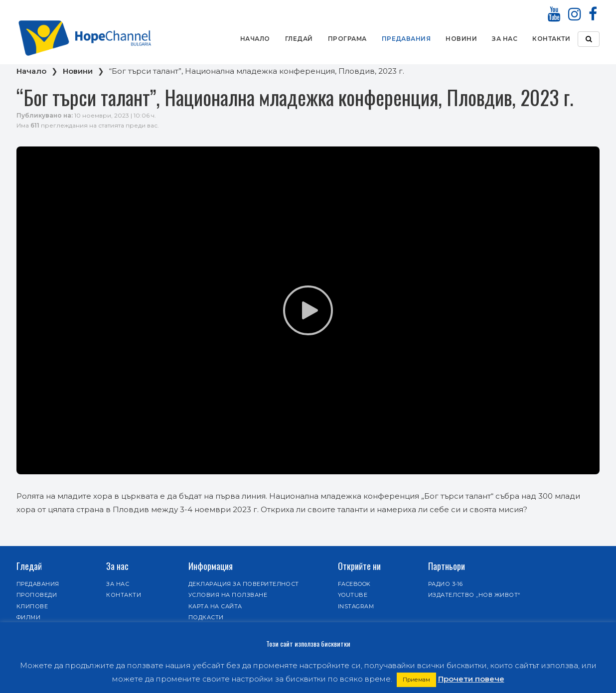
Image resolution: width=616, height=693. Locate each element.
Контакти (551, 39)
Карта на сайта (215, 606)
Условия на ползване (228, 595)
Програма (347, 39)
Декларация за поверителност (244, 584)
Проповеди (37, 595)
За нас (505, 39)
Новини (461, 39)
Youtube (353, 595)
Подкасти (206, 617)
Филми (28, 617)
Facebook (354, 584)
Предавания (406, 39)
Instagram (356, 606)
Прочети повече (471, 679)
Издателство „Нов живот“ (474, 595)
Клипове (32, 606)
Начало (255, 39)
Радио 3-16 (446, 584)
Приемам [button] (416, 680)
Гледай (299, 39)
